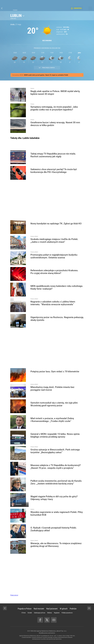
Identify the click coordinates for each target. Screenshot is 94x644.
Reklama (50, 613)
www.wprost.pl (50, 639)
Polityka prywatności (67, 613)
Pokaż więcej (14, 595)
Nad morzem (39, 609)
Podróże (73, 609)
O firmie (24, 613)
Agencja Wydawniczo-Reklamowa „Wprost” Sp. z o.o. (52, 631)
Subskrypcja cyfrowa (40, 613)
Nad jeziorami (52, 609)
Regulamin (57, 613)
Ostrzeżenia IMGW (18, 75)
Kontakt (30, 613)
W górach (64, 609)
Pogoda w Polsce (25, 609)
